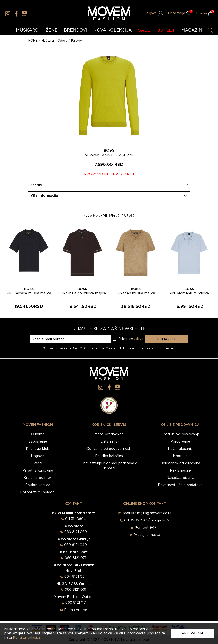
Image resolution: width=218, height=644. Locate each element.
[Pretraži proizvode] (211, 30)
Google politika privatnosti (124, 348)
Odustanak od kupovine (180, 463)
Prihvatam (192, 633)
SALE (144, 30)
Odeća (62, 41)
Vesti (38, 463)
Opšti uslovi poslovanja (180, 434)
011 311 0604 (75, 519)
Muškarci (48, 41)
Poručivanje (180, 441)
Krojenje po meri (38, 478)
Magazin (38, 456)
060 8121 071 (75, 558)
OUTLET (166, 30)
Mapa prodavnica (109, 434)
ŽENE (52, 30)
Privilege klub (38, 449)
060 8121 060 (76, 532)
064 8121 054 (76, 577)
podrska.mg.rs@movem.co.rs (147, 513)
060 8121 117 (76, 603)
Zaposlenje (38, 441)
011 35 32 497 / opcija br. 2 (147, 520)
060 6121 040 (75, 545)
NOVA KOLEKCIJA (113, 30)
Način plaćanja (180, 449)
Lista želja (109, 441)
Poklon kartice (38, 485)
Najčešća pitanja (180, 478)
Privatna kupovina (38, 470)
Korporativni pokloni (38, 492)
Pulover (76, 41)
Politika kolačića (109, 456)
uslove (139, 339)
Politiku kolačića (27, 638)
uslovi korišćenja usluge (159, 348)
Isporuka (180, 456)
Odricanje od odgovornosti (109, 449)
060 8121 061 (75, 590)
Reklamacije (180, 470)
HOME (33, 41)
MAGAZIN (192, 30)
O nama (38, 434)
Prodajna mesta (147, 535)
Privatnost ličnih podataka (180, 485)
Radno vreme (76, 610)
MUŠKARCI (28, 30)
